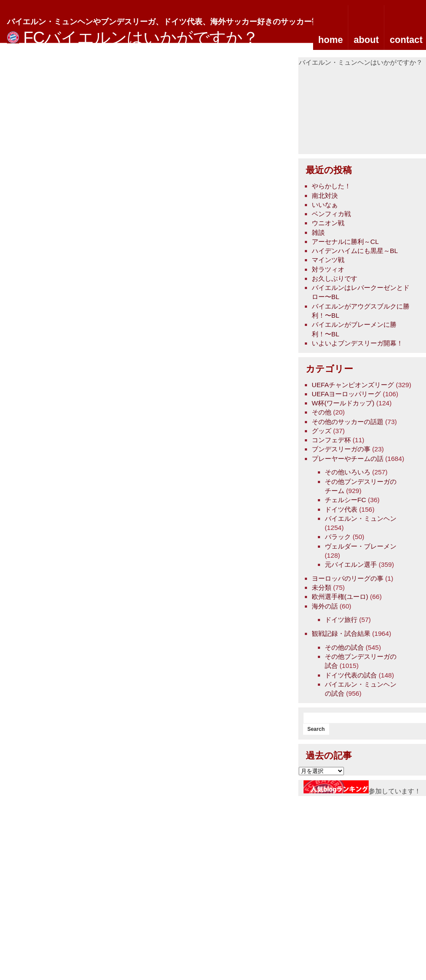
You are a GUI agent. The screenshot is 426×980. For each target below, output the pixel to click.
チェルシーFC (345, 500)
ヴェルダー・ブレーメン (361, 546)
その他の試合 (344, 647)
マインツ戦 (328, 260)
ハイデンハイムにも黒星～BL (355, 251)
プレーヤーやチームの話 (348, 459)
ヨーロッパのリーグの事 (348, 578)
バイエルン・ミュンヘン (361, 518)
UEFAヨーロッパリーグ (347, 394)
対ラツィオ (328, 269)
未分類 (322, 587)
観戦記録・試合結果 (341, 633)
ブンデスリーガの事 (341, 449)
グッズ (322, 431)
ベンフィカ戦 (331, 214)
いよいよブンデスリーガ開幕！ (357, 343)
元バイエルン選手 (351, 564)
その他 (322, 412)
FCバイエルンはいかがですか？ (141, 38)
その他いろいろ (348, 472)
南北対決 (325, 196)
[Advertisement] (351, 110)
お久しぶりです (335, 278)
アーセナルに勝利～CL (345, 242)
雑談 (318, 232)
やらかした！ (331, 186)
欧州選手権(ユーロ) (340, 597)
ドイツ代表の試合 (351, 675)
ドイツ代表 (341, 509)
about (366, 40)
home (331, 40)
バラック (338, 537)
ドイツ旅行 (341, 620)
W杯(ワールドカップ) (343, 403)
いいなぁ (325, 205)
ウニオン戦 (328, 223)
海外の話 (325, 606)
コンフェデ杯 (331, 440)
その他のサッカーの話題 (348, 422)
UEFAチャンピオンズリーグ (353, 385)
